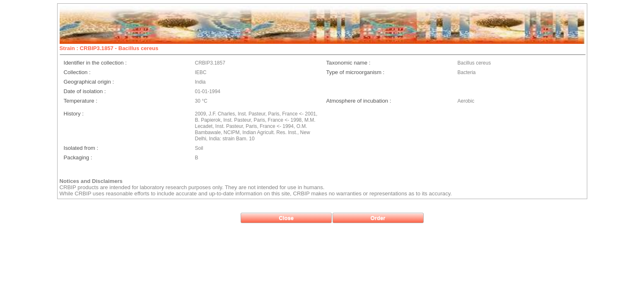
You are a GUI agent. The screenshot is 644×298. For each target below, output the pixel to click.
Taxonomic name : (349, 63)
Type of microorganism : (356, 72)
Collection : (77, 72)
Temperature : (81, 101)
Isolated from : (81, 148)
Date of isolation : (85, 91)
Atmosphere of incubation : (359, 101)
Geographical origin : (89, 82)
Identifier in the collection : (95, 63)
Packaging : (78, 157)
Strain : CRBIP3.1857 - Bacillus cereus (109, 48)
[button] (286, 218)
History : (74, 114)
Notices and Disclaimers (91, 181)
